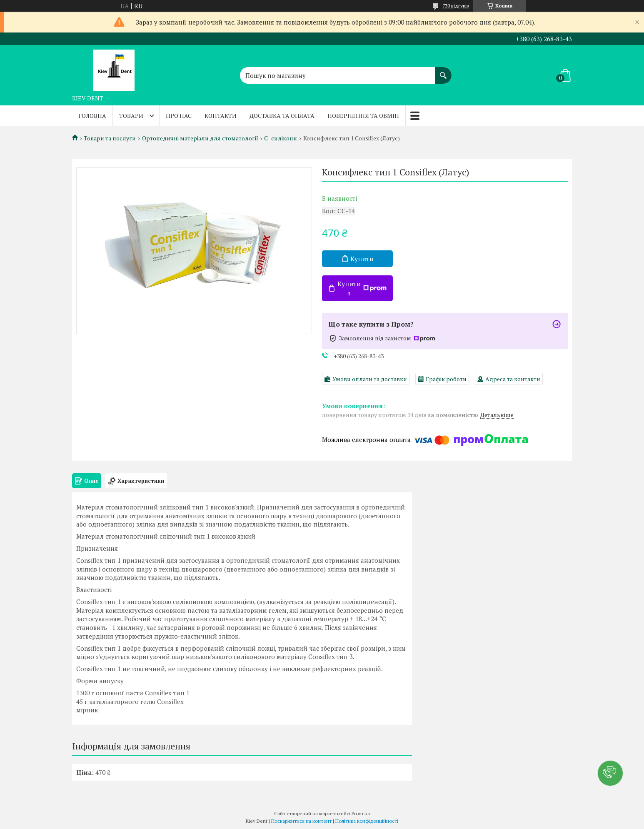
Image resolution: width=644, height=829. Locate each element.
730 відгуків (456, 6)
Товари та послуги (110, 138)
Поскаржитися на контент (301, 821)
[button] (610, 773)
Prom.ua (361, 813)
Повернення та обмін (363, 116)
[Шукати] (443, 71)
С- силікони (281, 138)
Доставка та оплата (282, 116)
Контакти (221, 116)
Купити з (362, 288)
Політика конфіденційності (367, 821)
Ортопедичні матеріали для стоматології (200, 138)
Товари (131, 116)
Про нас (179, 116)
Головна (92, 116)
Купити (362, 259)
